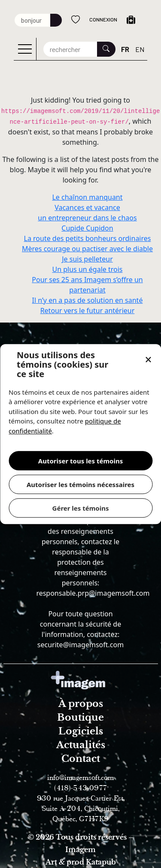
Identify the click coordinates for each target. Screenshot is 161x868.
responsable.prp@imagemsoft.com (93, 593)
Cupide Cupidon (87, 228)
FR (125, 49)
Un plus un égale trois (87, 269)
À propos (81, 704)
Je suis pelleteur (87, 259)
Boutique (80, 717)
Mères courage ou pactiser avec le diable (87, 249)
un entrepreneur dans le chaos (87, 218)
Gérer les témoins (81, 508)
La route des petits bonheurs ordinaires (88, 238)
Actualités (81, 745)
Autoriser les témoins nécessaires (80, 484)
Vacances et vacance (87, 207)
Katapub (101, 862)
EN (140, 49)
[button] (148, 360)
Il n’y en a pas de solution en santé (88, 300)
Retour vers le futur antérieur (88, 311)
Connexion (103, 19)
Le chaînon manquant (87, 197)
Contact (81, 759)
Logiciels (81, 731)
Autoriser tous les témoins (80, 461)
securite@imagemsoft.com (80, 645)
